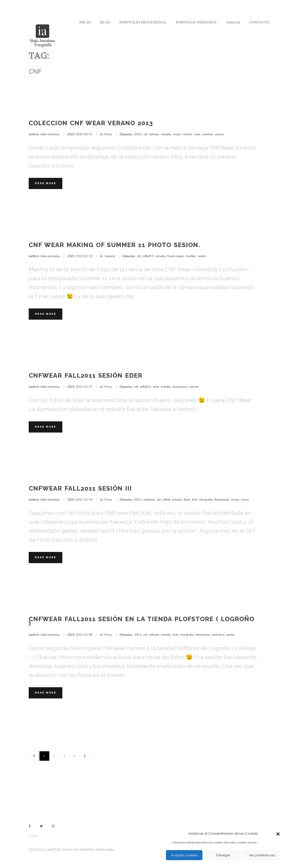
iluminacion (180, 387)
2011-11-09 (84, 635)
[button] (278, 834)
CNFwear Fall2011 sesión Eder (86, 376)
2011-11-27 (84, 387)
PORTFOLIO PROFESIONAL (143, 22)
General (110, 256)
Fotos (108, 134)
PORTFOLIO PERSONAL (197, 22)
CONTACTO (259, 22)
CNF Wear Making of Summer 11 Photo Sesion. (114, 245)
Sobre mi (233, 22)
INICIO (85, 22)
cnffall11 (148, 256)
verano (219, 134)
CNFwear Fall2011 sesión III (80, 488)
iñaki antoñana (50, 134)
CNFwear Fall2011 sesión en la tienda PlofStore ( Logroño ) (141, 621)
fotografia (206, 500)
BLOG (105, 22)
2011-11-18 (84, 500)
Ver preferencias (262, 855)
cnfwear (154, 134)
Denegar (223, 855)
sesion (202, 256)
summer (207, 134)
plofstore (218, 635)
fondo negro (176, 256)
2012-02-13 (84, 256)
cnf (145, 134)
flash (187, 500)
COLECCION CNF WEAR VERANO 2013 (91, 123)
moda (177, 134)
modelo (191, 256)
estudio (166, 134)
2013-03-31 (84, 134)
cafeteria (149, 500)
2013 (138, 134)
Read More (46, 183)
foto (195, 500)
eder (156, 387)
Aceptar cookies (184, 855)
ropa (197, 134)
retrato (187, 134)
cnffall (166, 500)
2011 (138, 500)
